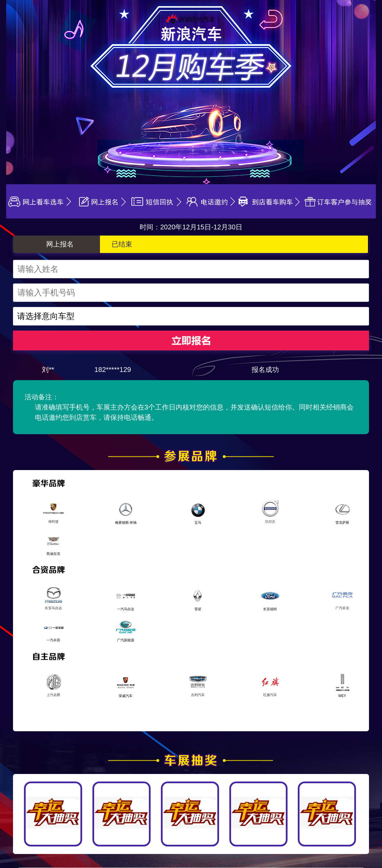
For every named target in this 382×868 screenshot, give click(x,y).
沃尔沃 (270, 511)
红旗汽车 (270, 684)
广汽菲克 (342, 597)
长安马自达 (53, 597)
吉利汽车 (198, 684)
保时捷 (53, 511)
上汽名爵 (53, 684)
